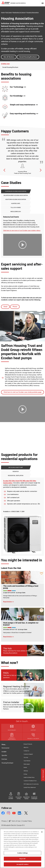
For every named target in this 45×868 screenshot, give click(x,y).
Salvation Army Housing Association (16, 195)
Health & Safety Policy (29, 777)
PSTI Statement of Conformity (31, 784)
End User (4, 759)
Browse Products (28, 744)
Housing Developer (7, 763)
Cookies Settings (22, 853)
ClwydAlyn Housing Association (16, 191)
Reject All (22, 859)
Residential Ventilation (16, 476)
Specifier (4, 755)
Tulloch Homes (16, 207)
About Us (26, 747)
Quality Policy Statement (30, 787)
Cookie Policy (27, 821)
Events (25, 767)
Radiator (16, 471)
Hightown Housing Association (16, 199)
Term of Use (14, 821)
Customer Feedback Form (30, 781)
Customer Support (28, 754)
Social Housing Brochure (28, 57)
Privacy (4, 821)
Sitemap (26, 771)
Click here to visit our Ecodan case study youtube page (23, 392)
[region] (22, 848)
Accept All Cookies (22, 864)
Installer (4, 752)
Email (5, 307)
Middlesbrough (16, 212)
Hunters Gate (16, 203)
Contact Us (26, 751)
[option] (22, 156)
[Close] (42, 832)
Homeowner (6, 748)
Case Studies (27, 761)
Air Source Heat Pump (16, 467)
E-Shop (25, 774)
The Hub (26, 758)
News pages (27, 764)
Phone (15, 307)
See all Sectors (9, 57)
